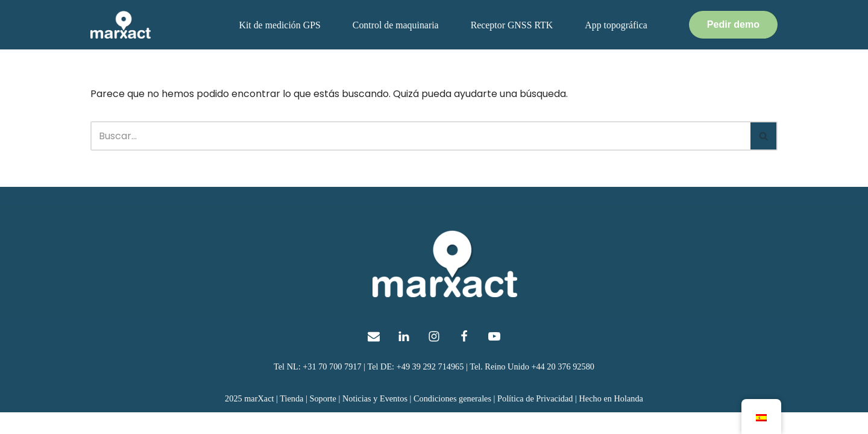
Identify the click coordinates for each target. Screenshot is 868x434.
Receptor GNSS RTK (511, 25)
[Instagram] (434, 357)
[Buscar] (420, 136)
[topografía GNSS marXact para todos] (121, 25)
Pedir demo (733, 24)
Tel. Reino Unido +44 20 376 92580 (533, 388)
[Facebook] (464, 357)
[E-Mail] (374, 357)
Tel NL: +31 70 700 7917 (317, 388)
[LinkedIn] (404, 357)
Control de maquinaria (394, 25)
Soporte (322, 420)
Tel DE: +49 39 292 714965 (416, 388)
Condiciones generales (453, 420)
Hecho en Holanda (612, 420)
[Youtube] (494, 357)
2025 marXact (248, 420)
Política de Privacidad (536, 420)
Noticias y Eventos (375, 420)
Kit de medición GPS (277, 25)
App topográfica (615, 25)
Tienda (291, 420)
